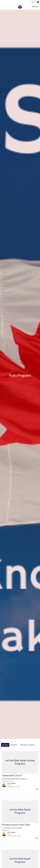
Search (33, 2)
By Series (14, 745)
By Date (5, 745)
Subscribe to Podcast (27, 745)
